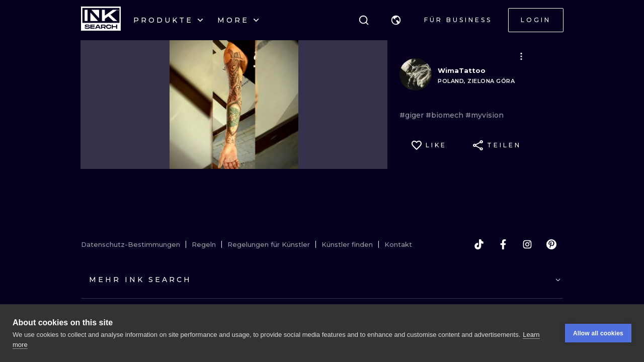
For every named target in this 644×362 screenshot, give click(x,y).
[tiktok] (479, 244)
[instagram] (527, 244)
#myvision (485, 115)
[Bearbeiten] (521, 56)
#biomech (446, 115)
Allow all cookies (598, 333)
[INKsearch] (101, 20)
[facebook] (503, 244)
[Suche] (364, 20)
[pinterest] (551, 244)
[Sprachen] (396, 20)
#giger (413, 115)
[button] (396, 20)
